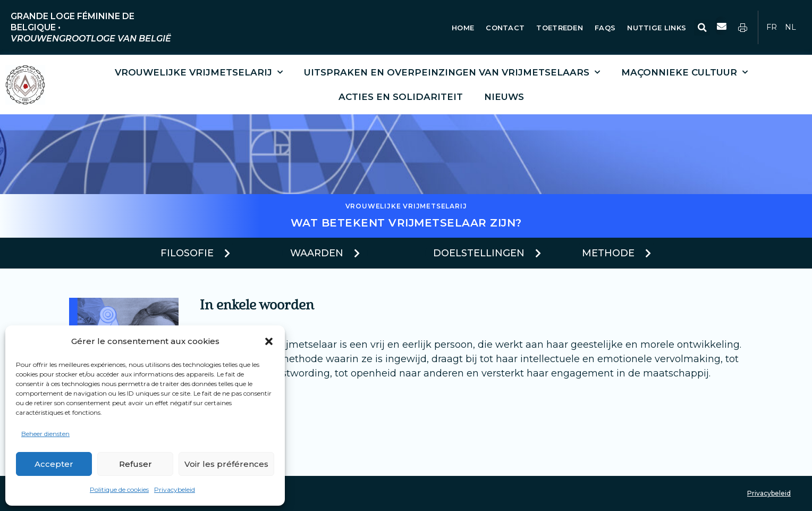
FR (772, 27)
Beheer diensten (45, 434)
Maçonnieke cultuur (684, 72)
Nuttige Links (658, 28)
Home (463, 28)
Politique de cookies (119, 489)
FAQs (605, 28)
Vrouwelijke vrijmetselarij (199, 72)
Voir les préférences (226, 464)
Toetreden (560, 28)
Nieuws (504, 97)
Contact (505, 28)
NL (790, 27)
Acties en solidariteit (401, 97)
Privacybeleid (175, 489)
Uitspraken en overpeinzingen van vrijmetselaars (452, 72)
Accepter (54, 464)
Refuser (136, 464)
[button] (269, 341)
